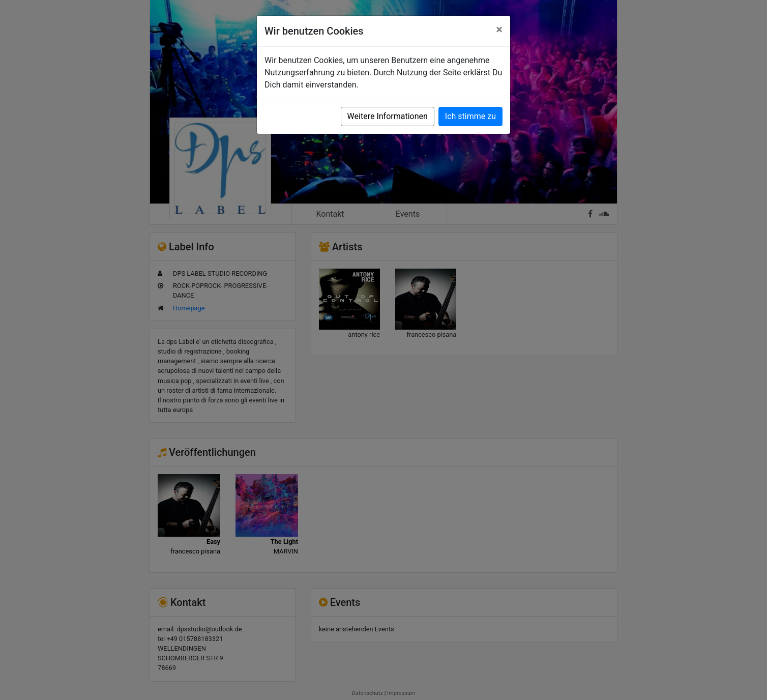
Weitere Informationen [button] (388, 116)
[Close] (499, 30)
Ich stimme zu (470, 116)
